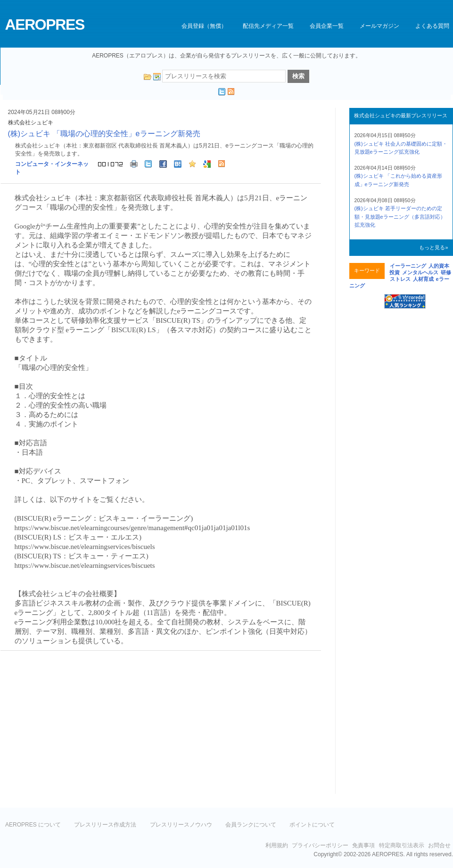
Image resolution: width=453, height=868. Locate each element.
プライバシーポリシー (320, 845)
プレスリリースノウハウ (181, 825)
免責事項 (363, 845)
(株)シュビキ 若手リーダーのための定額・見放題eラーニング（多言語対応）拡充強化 (400, 217)
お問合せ (439, 845)
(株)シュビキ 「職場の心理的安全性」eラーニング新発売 (104, 134)
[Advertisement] (80, 726)
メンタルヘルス (420, 272)
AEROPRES (45, 25)
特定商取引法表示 (402, 845)
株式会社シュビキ (31, 123)
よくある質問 (432, 26)
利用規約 (277, 845)
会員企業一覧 (327, 26)
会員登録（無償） (204, 26)
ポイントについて (312, 825)
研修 (446, 272)
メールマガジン (379, 26)
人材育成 (423, 279)
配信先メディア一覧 (268, 26)
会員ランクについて (251, 825)
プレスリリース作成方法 (105, 825)
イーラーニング (408, 266)
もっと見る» (433, 247)
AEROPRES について (33, 825)
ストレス (400, 279)
